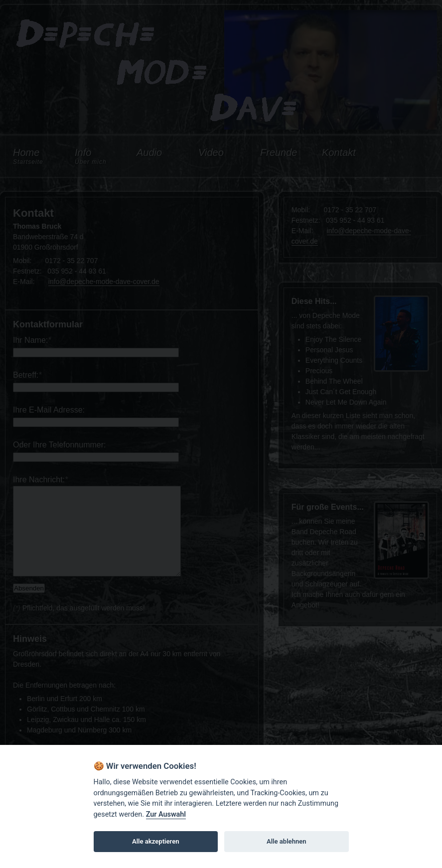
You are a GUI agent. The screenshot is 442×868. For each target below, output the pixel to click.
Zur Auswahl (166, 814)
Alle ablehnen (287, 841)
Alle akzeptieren (156, 841)
